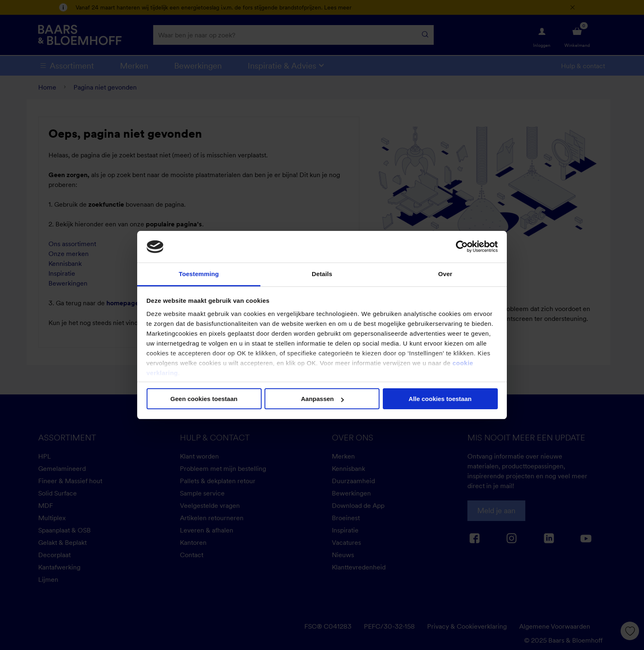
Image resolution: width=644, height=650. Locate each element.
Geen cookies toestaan (204, 399)
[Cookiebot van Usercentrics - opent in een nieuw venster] (462, 247)
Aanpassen (322, 399)
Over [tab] (445, 274)
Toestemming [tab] (199, 274)
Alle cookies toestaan (440, 399)
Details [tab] (322, 274)
